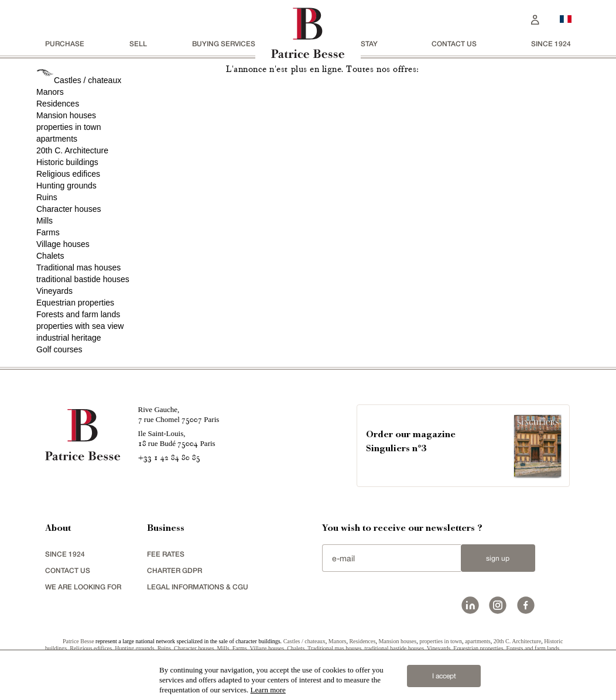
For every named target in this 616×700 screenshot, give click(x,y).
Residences (58, 104)
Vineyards (54, 291)
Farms (48, 232)
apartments (57, 139)
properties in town (69, 127)
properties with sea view (80, 326)
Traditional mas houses (78, 267)
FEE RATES (166, 554)
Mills (45, 221)
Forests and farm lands (78, 314)
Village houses (63, 244)
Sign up (498, 558)
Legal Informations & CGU (198, 587)
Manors (50, 92)
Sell (138, 44)
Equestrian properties (75, 303)
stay (369, 44)
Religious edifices (68, 174)
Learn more (268, 690)
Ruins (47, 197)
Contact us (454, 44)
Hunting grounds (66, 186)
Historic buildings (67, 162)
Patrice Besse (78, 641)
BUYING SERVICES (224, 44)
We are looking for (83, 587)
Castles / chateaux (88, 80)
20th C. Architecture (72, 150)
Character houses (69, 209)
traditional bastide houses (83, 279)
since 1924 (551, 44)
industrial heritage (69, 338)
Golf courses (59, 349)
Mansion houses (66, 115)
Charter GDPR (174, 570)
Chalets (50, 256)
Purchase (65, 44)
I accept (444, 676)
